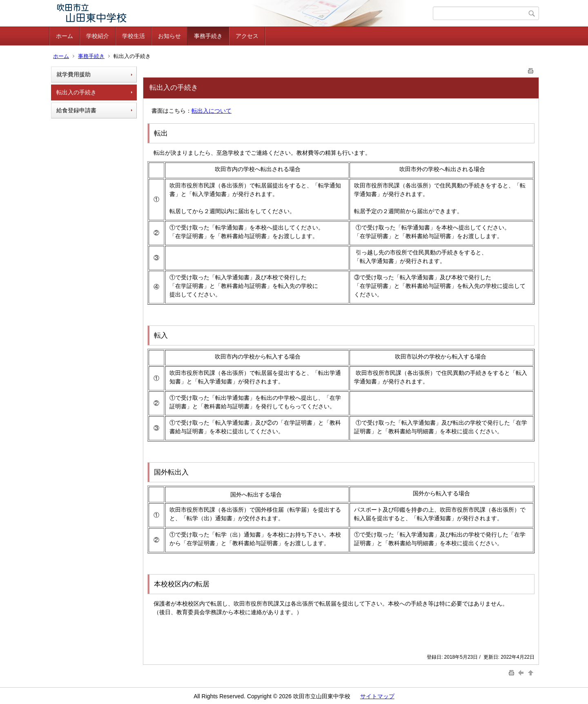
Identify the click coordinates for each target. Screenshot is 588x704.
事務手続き (208, 36)
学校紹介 (98, 36)
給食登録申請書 (76, 110)
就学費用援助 (73, 74)
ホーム (65, 36)
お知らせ (169, 36)
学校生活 (134, 36)
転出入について (212, 111)
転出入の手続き (76, 92)
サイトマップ (377, 696)
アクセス (247, 36)
